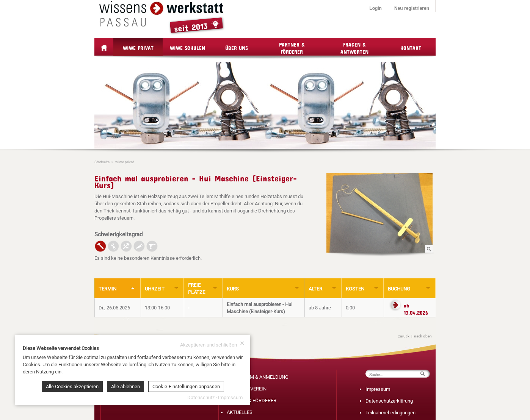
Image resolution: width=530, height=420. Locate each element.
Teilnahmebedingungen (390, 413)
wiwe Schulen (187, 47)
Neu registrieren (412, 8)
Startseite (102, 162)
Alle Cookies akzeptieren (72, 386)
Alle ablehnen (125, 386)
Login (376, 8)
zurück (404, 336)
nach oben (423, 336)
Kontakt (411, 47)
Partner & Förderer (292, 47)
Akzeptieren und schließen (212, 344)
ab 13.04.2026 (416, 307)
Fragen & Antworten (354, 47)
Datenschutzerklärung (389, 401)
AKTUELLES (240, 412)
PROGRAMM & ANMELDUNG (258, 377)
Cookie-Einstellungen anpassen (186, 386)
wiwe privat (138, 47)
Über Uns (237, 47)
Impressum (378, 389)
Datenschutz (201, 397)
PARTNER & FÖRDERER (252, 400)
